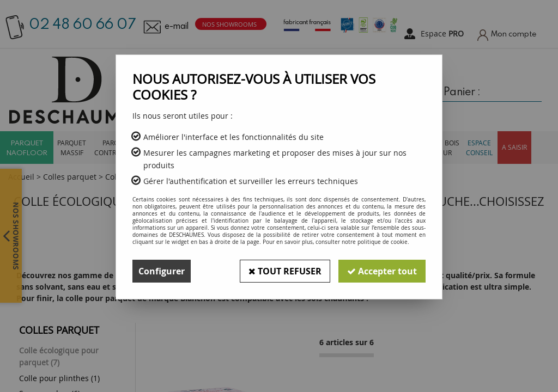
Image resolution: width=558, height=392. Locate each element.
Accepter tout (382, 271)
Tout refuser (285, 271)
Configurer (162, 271)
